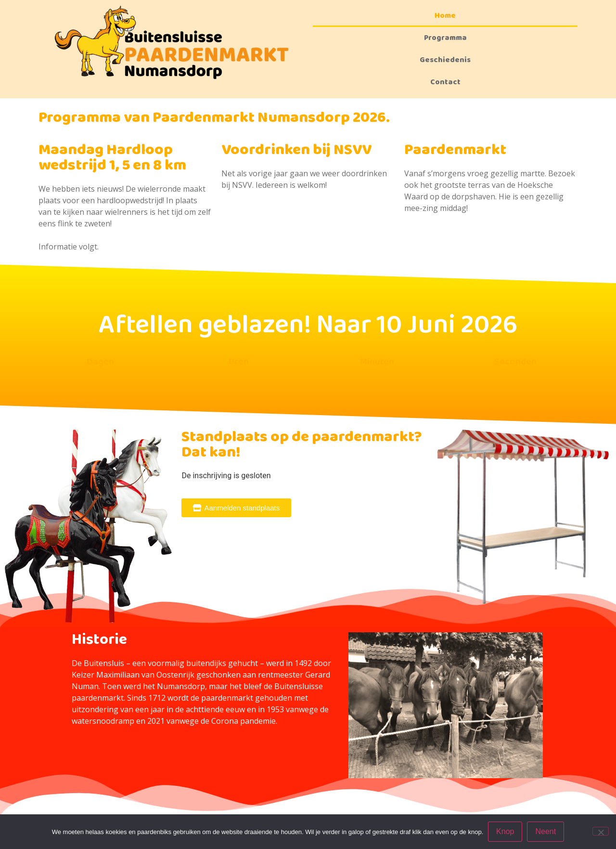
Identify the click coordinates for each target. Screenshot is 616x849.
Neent (546, 831)
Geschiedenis (445, 60)
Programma (445, 38)
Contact (445, 82)
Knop (505, 831)
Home (445, 16)
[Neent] (601, 831)
